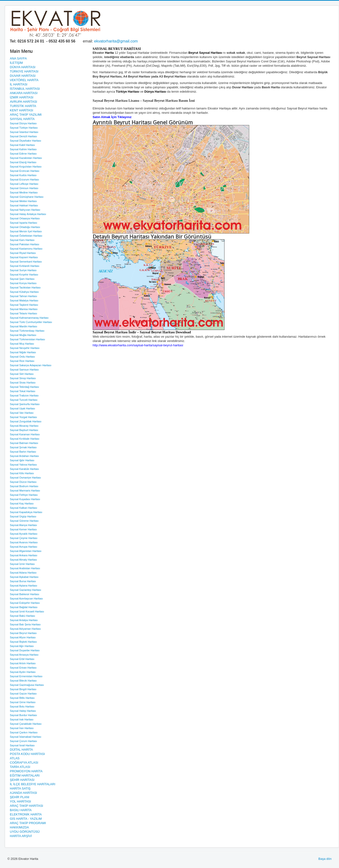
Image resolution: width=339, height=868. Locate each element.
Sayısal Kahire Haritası (23, 149)
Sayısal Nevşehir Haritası (25, 348)
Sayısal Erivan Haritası (23, 668)
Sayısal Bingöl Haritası (23, 689)
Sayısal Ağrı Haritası (22, 646)
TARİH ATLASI (20, 767)
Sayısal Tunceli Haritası (24, 400)
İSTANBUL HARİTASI (25, 89)
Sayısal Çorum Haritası (23, 741)
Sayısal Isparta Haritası (24, 223)
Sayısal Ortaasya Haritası (25, 218)
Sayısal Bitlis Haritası (22, 698)
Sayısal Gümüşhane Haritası (27, 197)
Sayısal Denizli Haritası (23, 136)
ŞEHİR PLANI (20, 797)
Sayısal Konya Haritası (23, 283)
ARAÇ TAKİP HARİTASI (26, 806)
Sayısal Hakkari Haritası (24, 205)
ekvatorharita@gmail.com (116, 41)
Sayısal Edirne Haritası (23, 154)
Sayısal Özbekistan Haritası (26, 236)
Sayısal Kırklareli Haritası (25, 266)
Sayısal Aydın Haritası (23, 672)
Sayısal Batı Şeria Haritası (25, 624)
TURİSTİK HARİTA (23, 106)
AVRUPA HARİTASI (23, 102)
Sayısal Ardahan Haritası (24, 456)
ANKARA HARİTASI (24, 93)
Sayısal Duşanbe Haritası (25, 650)
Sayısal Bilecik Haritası (23, 681)
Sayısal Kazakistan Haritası (26, 158)
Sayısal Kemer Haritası (23, 529)
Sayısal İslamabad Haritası (26, 737)
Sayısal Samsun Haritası (24, 370)
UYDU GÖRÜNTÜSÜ (25, 832)
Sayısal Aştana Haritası (24, 586)
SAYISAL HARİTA (22, 119)
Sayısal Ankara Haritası (24, 555)
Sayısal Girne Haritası (23, 702)
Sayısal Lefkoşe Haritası (24, 184)
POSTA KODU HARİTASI (27, 754)
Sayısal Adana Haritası (23, 573)
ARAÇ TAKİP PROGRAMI (28, 823)
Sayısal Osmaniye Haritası (25, 478)
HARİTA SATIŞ (20, 788)
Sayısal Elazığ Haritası (23, 162)
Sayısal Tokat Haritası (23, 391)
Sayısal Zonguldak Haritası (26, 421)
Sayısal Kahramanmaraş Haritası (29, 318)
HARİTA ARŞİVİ (21, 836)
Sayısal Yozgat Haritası (23, 417)
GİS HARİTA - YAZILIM (26, 819)
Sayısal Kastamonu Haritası (26, 249)
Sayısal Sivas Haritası (23, 383)
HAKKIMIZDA (19, 827)
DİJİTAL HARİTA (21, 750)
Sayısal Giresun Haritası (24, 188)
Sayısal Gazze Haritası (23, 694)
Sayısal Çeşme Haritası (24, 538)
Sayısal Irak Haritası (22, 719)
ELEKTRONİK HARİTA (26, 814)
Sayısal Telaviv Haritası (24, 313)
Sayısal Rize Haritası (22, 361)
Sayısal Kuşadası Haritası (25, 499)
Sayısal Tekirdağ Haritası (24, 387)
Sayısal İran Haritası (22, 728)
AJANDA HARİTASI (23, 793)
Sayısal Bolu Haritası (22, 706)
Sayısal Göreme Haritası (24, 521)
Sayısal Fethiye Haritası (24, 495)
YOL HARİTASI (20, 801)
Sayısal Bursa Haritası (23, 581)
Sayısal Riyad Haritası (23, 253)
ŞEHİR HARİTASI (22, 780)
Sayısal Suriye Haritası (23, 270)
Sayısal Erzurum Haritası (24, 180)
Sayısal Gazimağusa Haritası (27, 685)
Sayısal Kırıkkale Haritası (25, 439)
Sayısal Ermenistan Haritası (26, 676)
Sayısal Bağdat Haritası (24, 607)
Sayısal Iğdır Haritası (22, 460)
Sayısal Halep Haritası (23, 711)
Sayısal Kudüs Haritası (23, 175)
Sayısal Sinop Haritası (23, 378)
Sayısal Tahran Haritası (24, 296)
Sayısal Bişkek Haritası (23, 642)
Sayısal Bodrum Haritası (24, 486)
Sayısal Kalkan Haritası (24, 508)
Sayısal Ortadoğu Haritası (25, 227)
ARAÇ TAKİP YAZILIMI (26, 115)
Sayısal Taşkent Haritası (24, 305)
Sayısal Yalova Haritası (23, 465)
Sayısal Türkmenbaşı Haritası (27, 331)
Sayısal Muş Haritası (22, 344)
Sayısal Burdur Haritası (23, 715)
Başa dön (325, 859)
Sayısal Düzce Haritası (23, 482)
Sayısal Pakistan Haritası (24, 244)
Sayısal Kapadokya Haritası (26, 512)
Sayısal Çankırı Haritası (24, 732)
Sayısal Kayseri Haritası (24, 257)
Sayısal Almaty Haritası (23, 560)
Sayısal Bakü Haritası (22, 616)
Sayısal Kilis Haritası (22, 473)
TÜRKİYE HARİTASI (24, 71)
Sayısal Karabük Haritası (24, 469)
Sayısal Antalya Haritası (24, 620)
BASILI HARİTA (21, 810)
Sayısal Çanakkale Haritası (26, 724)
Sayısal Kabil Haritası (22, 145)
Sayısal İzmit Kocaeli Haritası (27, 611)
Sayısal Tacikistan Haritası (25, 287)
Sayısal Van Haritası (22, 413)
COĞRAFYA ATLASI (24, 763)
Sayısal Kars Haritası (22, 240)
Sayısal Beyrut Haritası (23, 633)
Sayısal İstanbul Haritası (24, 132)
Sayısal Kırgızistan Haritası (26, 167)
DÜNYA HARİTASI (23, 67)
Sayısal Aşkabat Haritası (24, 577)
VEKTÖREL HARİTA (24, 80)
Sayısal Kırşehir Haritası (24, 275)
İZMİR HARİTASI (22, 97)
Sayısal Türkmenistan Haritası (27, 339)
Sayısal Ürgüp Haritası (23, 516)
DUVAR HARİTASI (23, 76)
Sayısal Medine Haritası (24, 192)
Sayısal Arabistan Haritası (25, 568)
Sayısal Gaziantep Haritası (25, 590)
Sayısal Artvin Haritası (23, 663)
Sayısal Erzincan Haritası (25, 171)
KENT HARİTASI (21, 110)
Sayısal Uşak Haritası (22, 408)
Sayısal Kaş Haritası (22, 503)
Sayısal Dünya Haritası (23, 123)
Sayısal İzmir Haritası (22, 564)
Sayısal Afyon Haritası (23, 637)
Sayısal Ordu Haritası (22, 357)
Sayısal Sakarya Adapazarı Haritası (31, 365)
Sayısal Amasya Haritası (24, 655)
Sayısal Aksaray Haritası (24, 426)
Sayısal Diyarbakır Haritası (25, 141)
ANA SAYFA (18, 58)
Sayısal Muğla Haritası (23, 335)
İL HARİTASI (19, 84)
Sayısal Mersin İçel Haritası (26, 231)
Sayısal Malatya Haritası (24, 300)
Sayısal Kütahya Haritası (24, 292)
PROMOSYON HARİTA (26, 771)
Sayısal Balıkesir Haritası (24, 594)
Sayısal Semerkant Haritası (26, 262)
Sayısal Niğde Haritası (23, 352)
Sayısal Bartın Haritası (23, 452)
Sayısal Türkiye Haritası (24, 128)
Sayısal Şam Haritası (22, 279)
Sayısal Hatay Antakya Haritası (28, 214)
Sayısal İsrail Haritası (22, 745)
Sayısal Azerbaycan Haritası (26, 599)
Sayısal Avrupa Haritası (24, 547)
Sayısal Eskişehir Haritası (25, 603)
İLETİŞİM (16, 63)
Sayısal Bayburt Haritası (24, 430)
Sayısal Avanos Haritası (24, 542)
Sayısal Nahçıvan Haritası (25, 210)
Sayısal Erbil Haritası (22, 659)
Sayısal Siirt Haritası (22, 374)
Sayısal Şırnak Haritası (23, 447)
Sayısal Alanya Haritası (23, 525)
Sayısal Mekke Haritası (23, 201)
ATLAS (15, 758)
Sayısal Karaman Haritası (25, 434)
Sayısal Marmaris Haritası (25, 491)
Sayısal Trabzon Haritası (24, 395)
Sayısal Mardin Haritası (24, 326)
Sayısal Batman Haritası (24, 443)
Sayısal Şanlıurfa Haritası (25, 404)
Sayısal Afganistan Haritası (26, 551)
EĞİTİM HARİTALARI (25, 775)
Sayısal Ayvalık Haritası (24, 534)
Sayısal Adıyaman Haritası (25, 629)
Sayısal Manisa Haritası (24, 309)
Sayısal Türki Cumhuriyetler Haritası (31, 322)
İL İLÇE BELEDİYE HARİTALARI (33, 784)
